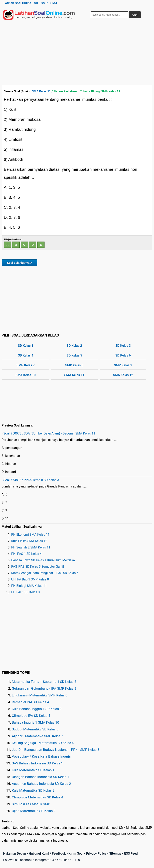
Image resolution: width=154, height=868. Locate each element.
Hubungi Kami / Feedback (47, 854)
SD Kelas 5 (74, 355)
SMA (54, 3)
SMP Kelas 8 (74, 365)
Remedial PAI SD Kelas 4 (30, 702)
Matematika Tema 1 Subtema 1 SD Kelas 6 (44, 682)
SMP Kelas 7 (26, 365)
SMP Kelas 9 (123, 365)
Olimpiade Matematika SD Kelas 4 (37, 797)
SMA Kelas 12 (123, 375)
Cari (135, 15)
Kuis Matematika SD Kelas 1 (33, 770)
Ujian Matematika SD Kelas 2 (34, 811)
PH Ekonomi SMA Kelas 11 (30, 535)
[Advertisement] (77, 53)
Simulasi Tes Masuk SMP (31, 804)
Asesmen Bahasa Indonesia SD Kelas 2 (41, 784)
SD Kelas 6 (123, 355)
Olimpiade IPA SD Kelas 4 (31, 716)
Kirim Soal (76, 854)
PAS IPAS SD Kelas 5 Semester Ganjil (37, 567)
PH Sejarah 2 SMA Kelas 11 (31, 547)
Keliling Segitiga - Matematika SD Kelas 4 (43, 743)
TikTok (77, 860)
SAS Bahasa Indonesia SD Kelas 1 (37, 763)
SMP (44, 3)
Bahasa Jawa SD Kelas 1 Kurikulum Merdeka (43, 560)
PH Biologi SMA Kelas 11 (29, 586)
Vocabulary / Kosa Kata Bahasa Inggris (41, 756)
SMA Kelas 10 (25, 375)
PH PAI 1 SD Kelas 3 (25, 592)
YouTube (63, 860)
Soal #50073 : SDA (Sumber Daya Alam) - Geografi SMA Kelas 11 (49, 433)
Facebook (25, 860)
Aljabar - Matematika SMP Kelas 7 (37, 736)
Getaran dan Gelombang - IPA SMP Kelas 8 (44, 688)
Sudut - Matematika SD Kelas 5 (35, 729)
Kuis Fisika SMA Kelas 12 (29, 541)
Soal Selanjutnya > (19, 263)
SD (36, 3)
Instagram (42, 860)
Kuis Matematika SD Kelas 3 (33, 790)
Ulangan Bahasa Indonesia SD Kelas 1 (41, 777)
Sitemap (115, 854)
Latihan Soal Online (17, 3)
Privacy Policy (96, 854)
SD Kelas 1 (26, 346)
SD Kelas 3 (123, 346)
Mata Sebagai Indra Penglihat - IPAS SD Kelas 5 (45, 573)
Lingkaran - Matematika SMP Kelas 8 (40, 695)
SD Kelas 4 (26, 355)
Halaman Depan (15, 854)
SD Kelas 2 (74, 346)
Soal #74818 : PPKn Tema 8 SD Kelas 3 (31, 480)
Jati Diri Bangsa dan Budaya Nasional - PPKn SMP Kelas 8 (56, 750)
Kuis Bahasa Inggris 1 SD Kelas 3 (37, 709)
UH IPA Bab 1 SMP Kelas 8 (30, 579)
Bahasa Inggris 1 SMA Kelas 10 (35, 722)
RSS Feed (131, 854)
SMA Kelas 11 (41, 91)
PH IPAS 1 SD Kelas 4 (26, 554)
